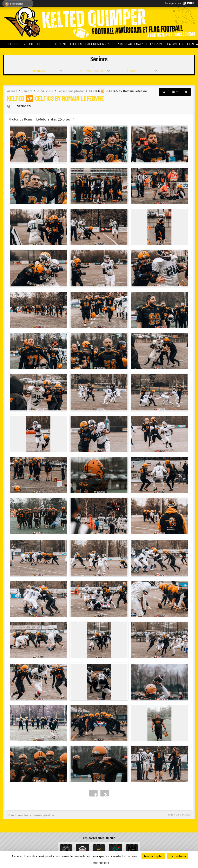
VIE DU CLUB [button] (32, 44)
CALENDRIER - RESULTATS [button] (104, 44)
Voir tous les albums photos (31, 815)
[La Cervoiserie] (82, 850)
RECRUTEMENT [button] (56, 44)
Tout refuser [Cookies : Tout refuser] (178, 856)
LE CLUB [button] (14, 44)
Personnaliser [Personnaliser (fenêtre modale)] (100, 863)
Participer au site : (179, 3)
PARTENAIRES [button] (137, 44)
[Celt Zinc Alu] (99, 850)
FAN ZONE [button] (157, 44)
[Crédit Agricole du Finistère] (115, 850)
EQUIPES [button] (76, 44)
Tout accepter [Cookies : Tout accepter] (153, 856)
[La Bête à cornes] (66, 850)
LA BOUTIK (175, 44)
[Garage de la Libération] (132, 850)
